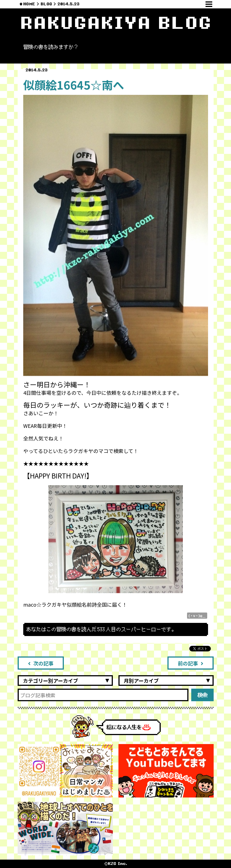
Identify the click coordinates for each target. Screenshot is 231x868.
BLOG (46, 4)
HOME (29, 4)
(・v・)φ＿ (197, 615)
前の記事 (191, 663)
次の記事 (41, 663)
